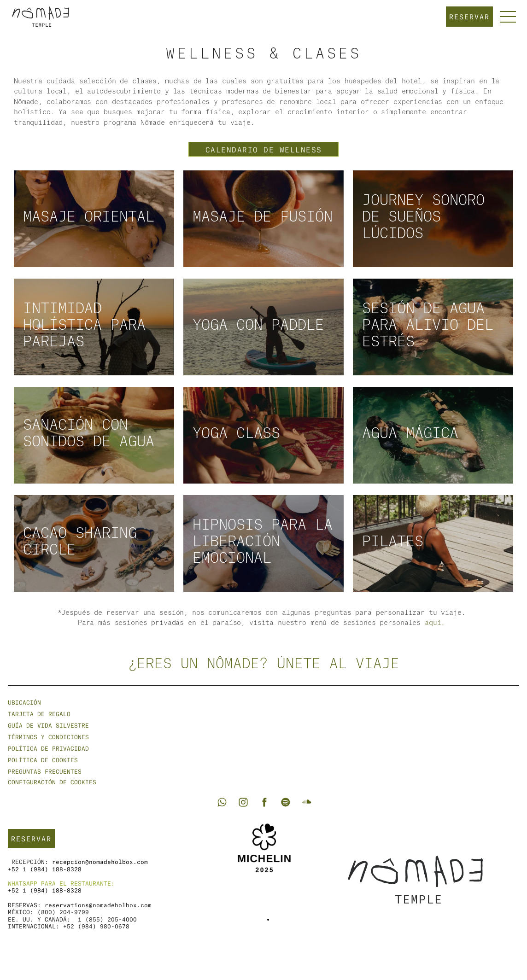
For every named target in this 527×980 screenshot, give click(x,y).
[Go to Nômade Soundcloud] (307, 802)
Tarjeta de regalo (39, 714)
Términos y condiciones (48, 737)
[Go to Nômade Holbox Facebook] (264, 802)
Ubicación (24, 702)
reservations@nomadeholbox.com (98, 905)
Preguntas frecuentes (45, 771)
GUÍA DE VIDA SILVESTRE (48, 725)
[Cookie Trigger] (52, 782)
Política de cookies (43, 760)
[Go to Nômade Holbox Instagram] (243, 802)
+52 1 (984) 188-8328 (45, 869)
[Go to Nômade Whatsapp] (222, 802)
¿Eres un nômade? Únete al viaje (264, 664)
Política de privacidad (48, 748)
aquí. (435, 623)
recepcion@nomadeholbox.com (100, 861)
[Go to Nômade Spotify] (286, 802)
